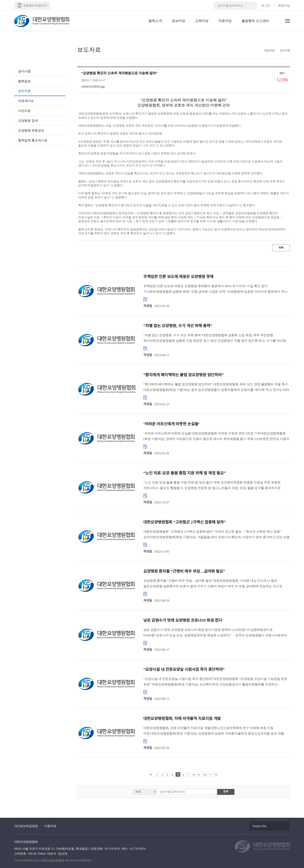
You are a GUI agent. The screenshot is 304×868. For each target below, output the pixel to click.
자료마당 (225, 21)
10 (205, 775)
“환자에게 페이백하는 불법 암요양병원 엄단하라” (184, 375)
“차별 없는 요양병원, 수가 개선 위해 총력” (178, 326)
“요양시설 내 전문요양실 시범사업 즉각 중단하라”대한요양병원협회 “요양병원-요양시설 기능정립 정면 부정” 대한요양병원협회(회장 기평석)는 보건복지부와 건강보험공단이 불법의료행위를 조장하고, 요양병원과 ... (215, 682)
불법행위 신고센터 (255, 21)
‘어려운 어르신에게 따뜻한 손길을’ (172, 424)
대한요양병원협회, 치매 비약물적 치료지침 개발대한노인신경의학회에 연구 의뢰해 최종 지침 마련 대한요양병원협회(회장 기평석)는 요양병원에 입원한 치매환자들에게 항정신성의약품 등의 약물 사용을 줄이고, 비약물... (214, 731)
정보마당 (178, 21)
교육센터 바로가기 (32, 6)
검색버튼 (253, 6)
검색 (226, 792)
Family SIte (260, 826)
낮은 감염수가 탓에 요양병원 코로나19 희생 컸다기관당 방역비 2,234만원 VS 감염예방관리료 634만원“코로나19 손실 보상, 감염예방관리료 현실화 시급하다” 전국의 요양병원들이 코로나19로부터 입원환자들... (215, 633)
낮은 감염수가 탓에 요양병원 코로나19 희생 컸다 (183, 620)
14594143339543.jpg (93, 87)
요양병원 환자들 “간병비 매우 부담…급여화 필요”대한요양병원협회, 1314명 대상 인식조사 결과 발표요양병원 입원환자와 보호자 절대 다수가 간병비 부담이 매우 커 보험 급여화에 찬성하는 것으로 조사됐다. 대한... (213, 584)
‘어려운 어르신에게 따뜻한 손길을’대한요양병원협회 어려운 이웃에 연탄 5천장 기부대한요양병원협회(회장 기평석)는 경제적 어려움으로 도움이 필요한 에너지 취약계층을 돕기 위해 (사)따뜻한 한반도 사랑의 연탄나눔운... (216, 437)
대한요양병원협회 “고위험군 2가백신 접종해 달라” (185, 522)
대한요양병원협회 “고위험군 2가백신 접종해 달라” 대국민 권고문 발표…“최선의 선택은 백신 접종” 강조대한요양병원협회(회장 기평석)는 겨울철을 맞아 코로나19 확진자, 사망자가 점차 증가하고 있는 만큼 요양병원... (217, 535)
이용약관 (50, 826)
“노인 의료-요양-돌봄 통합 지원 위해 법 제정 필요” (185, 473)
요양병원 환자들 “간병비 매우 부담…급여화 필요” (184, 571)
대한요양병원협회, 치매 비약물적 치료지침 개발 (182, 719)
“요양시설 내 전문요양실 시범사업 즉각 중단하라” (184, 669)
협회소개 (155, 21)
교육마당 (202, 21)
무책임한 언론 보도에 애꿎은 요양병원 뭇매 (178, 277)
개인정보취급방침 (26, 826)
